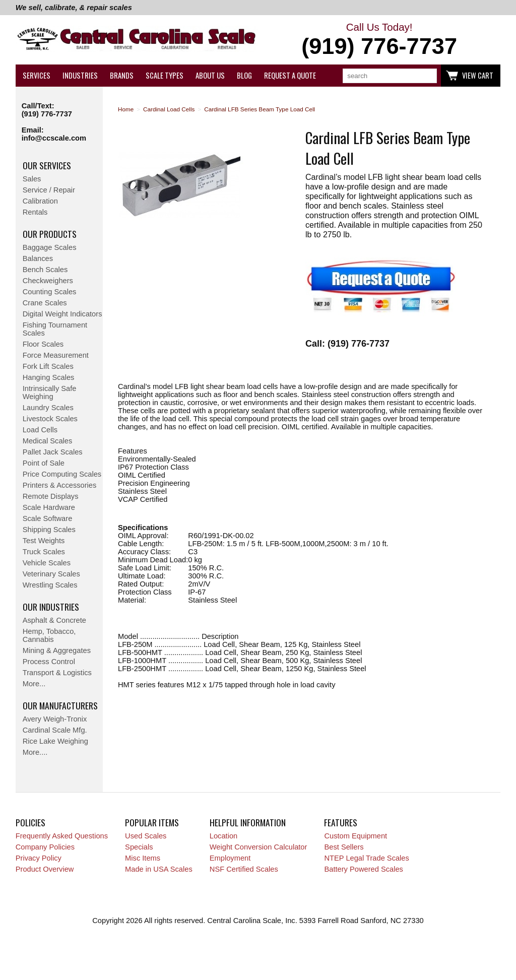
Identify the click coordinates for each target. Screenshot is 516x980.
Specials (139, 847)
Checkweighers (48, 281)
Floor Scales (43, 344)
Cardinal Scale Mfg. (55, 730)
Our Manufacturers (60, 705)
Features (341, 822)
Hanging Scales (49, 377)
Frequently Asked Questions (62, 836)
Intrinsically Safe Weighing (50, 393)
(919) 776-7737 (47, 114)
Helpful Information (248, 822)
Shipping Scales (49, 530)
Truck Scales (44, 552)
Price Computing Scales (62, 474)
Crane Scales (45, 303)
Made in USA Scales (159, 869)
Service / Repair (49, 190)
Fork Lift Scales (48, 366)
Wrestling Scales (50, 585)
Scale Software (48, 518)
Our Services (47, 165)
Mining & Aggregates (57, 650)
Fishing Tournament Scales (55, 329)
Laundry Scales (48, 408)
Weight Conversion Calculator (259, 847)
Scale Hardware (49, 507)
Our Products (50, 234)
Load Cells (40, 430)
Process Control (49, 662)
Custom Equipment (356, 836)
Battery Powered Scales (363, 869)
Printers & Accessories (60, 485)
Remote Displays (51, 496)
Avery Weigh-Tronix (55, 719)
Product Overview (45, 869)
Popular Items (152, 822)
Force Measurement (56, 355)
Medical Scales (48, 441)
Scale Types (165, 75)
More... (34, 684)
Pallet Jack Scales (53, 452)
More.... (35, 752)
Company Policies (45, 847)
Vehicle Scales (47, 563)
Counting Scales (50, 292)
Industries (80, 75)
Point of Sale (44, 463)
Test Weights (44, 541)
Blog (244, 75)
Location (223, 836)
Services (37, 75)
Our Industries (51, 607)
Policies (30, 822)
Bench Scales (45, 270)
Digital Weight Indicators (62, 314)
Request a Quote (290, 75)
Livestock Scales (50, 419)
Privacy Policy (39, 858)
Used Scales (146, 836)
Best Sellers (344, 847)
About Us (210, 75)
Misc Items (143, 858)
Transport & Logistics (57, 673)
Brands (122, 75)
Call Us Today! (379, 40)
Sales (32, 179)
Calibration (40, 201)
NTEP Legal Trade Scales (366, 858)
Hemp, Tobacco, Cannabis (49, 635)
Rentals (35, 212)
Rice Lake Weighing (55, 741)
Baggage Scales (50, 247)
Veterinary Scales (51, 574)
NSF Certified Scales (244, 869)
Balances (38, 258)
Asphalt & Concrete (54, 620)
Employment (230, 858)
